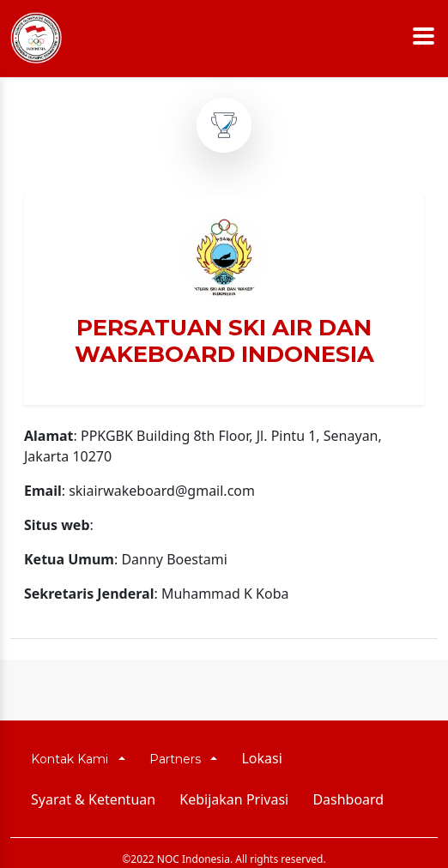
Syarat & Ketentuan (93, 799)
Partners (179, 759)
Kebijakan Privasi (234, 799)
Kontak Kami (73, 759)
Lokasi (261, 758)
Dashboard (348, 799)
